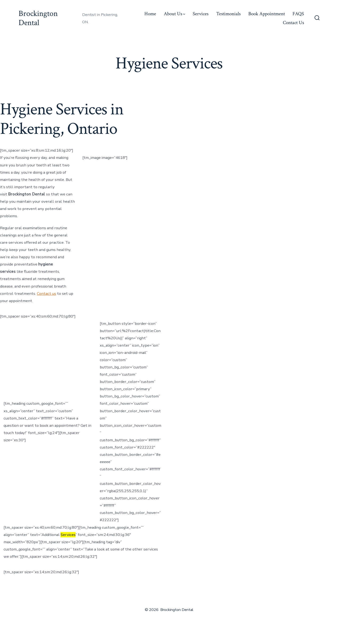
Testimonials (228, 14)
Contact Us (293, 23)
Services (201, 14)
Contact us (46, 294)
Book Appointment (267, 14)
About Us (175, 14)
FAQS (298, 14)
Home (150, 14)
